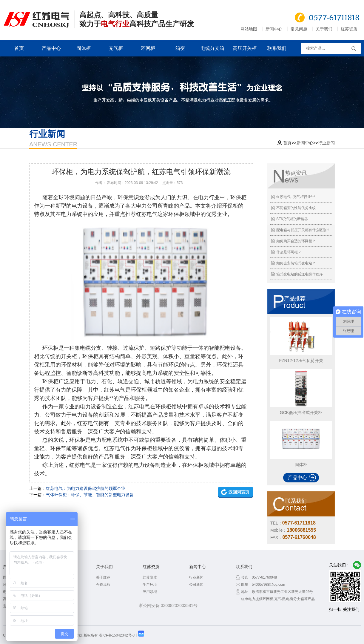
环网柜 (148, 48)
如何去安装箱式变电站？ (296, 263)
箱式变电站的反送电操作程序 (300, 274)
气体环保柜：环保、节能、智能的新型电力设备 (90, 495)
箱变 (180, 48)
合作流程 (103, 585)
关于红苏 (103, 577)
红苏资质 (349, 29)
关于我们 (324, 29)
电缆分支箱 (212, 48)
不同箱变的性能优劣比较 (296, 208)
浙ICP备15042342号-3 (117, 635)
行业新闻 (326, 143)
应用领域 (150, 592)
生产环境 (150, 585)
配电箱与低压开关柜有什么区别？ (303, 230)
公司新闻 (196, 585)
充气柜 (116, 48)
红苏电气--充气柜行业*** (296, 197)
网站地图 (249, 29)
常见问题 (299, 29)
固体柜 (84, 48)
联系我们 (277, 48)
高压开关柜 (245, 48)
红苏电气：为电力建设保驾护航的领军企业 (86, 488)
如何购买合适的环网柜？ (296, 241)
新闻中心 (274, 29)
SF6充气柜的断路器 (292, 219)
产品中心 (51, 48)
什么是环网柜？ (289, 252)
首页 (19, 48)
